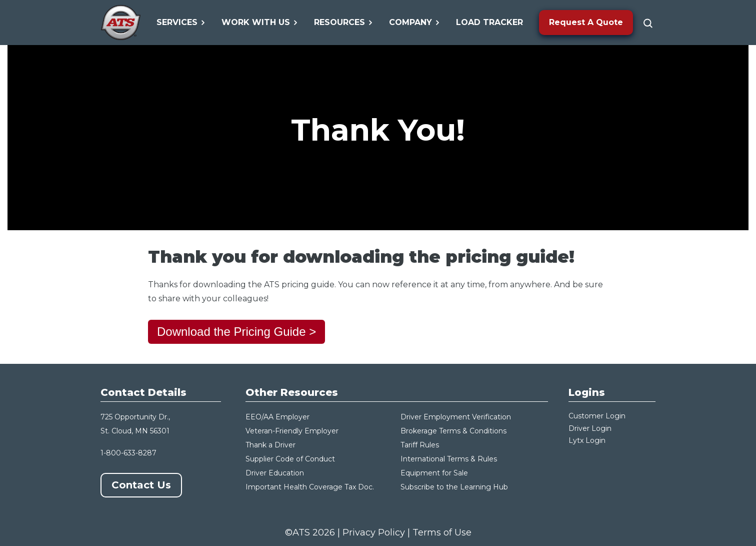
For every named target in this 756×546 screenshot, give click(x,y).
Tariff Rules (420, 445)
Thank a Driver (270, 445)
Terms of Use (442, 532)
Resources (343, 22)
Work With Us (260, 22)
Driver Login (590, 428)
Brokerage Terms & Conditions (453, 431)
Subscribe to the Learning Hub (454, 487)
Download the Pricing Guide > (236, 332)
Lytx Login (587, 440)
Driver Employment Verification (456, 417)
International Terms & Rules (449, 459)
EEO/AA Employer (277, 417)
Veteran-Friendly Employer (292, 431)
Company (414, 22)
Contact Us (141, 485)
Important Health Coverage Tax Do (307, 487)
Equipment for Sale (434, 473)
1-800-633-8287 (128, 453)
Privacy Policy (374, 532)
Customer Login (597, 416)
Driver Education (275, 473)
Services (181, 22)
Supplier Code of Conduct (290, 459)
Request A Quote (586, 22)
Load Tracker (489, 22)
